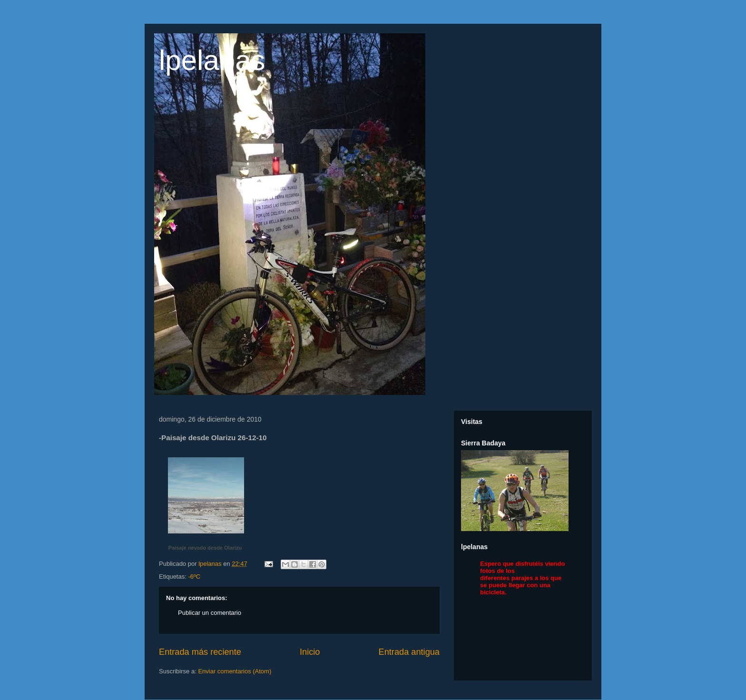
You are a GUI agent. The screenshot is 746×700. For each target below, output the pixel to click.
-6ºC (194, 577)
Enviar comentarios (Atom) (235, 671)
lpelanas (212, 60)
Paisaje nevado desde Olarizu (205, 548)
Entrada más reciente (200, 652)
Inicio (310, 652)
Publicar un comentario (210, 613)
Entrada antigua (409, 652)
